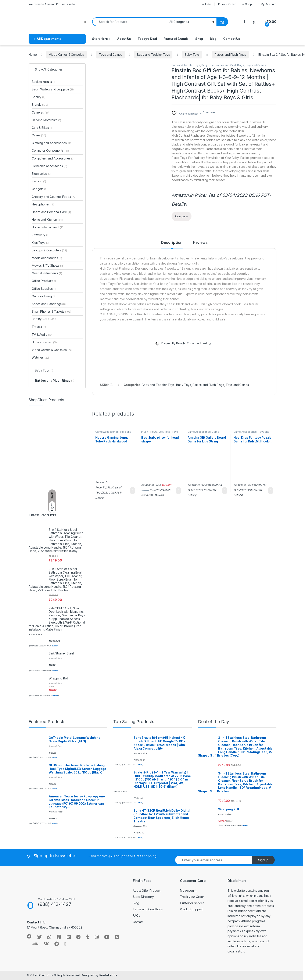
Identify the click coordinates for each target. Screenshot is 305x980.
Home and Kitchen (47, 220)
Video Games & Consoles (66, 55)
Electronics (41, 174)
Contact (138, 922)
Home (33, 55)
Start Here (100, 39)
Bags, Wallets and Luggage (53, 89)
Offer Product (40, 975)
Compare (209, 112)
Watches (40, 357)
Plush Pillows (149, 432)
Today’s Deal (147, 39)
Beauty (39, 97)
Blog (213, 39)
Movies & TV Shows (48, 265)
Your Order (227, 4)
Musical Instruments (47, 273)
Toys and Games (110, 55)
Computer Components (50, 150)
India (207, 4)
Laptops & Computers (49, 250)
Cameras (41, 112)
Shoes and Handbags (49, 304)
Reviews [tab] (200, 243)
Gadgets (40, 189)
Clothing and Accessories (52, 143)
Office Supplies (44, 289)
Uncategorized (45, 342)
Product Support (191, 909)
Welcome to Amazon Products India (52, 4)
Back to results (44, 82)
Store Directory (143, 897)
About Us (124, 39)
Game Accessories (107, 432)
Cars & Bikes (42, 128)
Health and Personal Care (51, 212)
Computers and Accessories (53, 158)
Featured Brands (176, 39)
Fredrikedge (108, 975)
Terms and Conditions (148, 909)
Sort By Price (44, 319)
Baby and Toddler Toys (153, 55)
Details (179, 204)
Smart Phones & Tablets (51, 311)
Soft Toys (164, 432)
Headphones (44, 204)
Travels (39, 327)
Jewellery (41, 235)
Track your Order (192, 897)
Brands (40, 105)
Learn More (132, 491)
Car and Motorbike (46, 120)
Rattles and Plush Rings (230, 55)
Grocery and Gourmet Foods (54, 197)
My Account (267, 4)
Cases (39, 135)
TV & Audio (42, 335)
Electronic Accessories (49, 166)
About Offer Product (147, 891)
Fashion (39, 181)
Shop (247, 4)
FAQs (136, 916)
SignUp (263, 860)
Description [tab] (172, 243)
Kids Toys (40, 243)
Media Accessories (47, 258)
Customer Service (192, 903)
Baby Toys (192, 55)
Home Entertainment (49, 227)
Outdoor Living (44, 296)
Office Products (44, 281)
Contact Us (232, 39)
